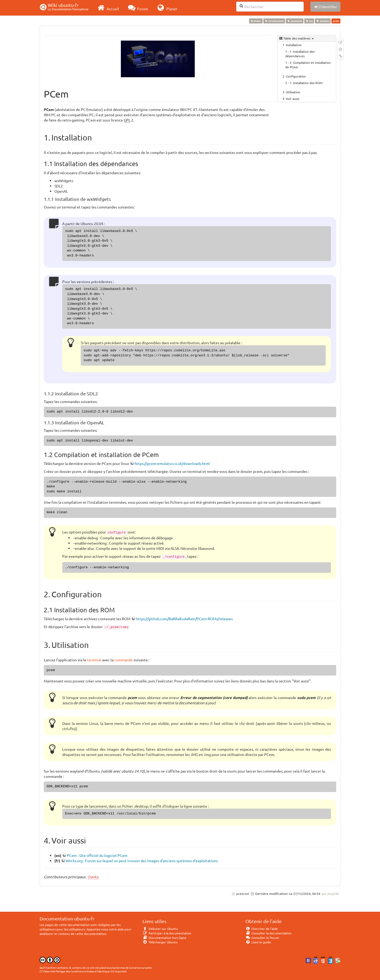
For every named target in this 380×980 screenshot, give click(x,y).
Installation (294, 45)
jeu (309, 21)
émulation (294, 21)
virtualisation (274, 21)
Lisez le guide (258, 942)
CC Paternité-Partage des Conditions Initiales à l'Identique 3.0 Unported (83, 971)
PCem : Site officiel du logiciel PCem (97, 855)
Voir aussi (293, 99)
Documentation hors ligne (164, 938)
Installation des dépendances (300, 54)
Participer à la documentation (167, 933)
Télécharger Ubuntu (160, 942)
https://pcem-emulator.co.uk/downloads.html (172, 463)
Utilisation (293, 92)
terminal (94, 660)
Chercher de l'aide (262, 929)
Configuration (296, 76)
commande (123, 660)
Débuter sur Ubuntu (160, 929)
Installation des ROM (308, 83)
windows (323, 21)
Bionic (256, 21)
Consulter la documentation (269, 933)
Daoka (93, 877)
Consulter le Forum (262, 938)
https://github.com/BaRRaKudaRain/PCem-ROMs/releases (184, 619)
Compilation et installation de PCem (308, 65)
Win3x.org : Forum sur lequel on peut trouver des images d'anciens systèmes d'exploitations (142, 861)
